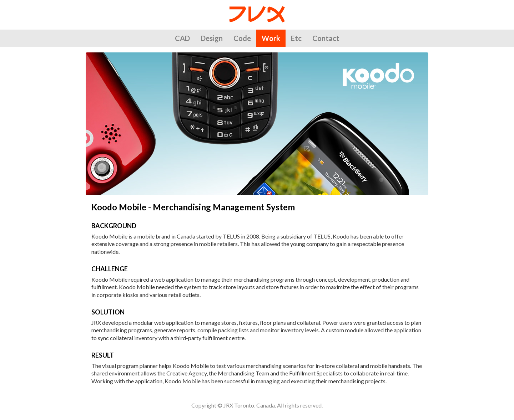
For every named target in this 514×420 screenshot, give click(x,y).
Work (271, 38)
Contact (326, 38)
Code (242, 38)
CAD (182, 38)
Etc (296, 38)
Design (212, 38)
